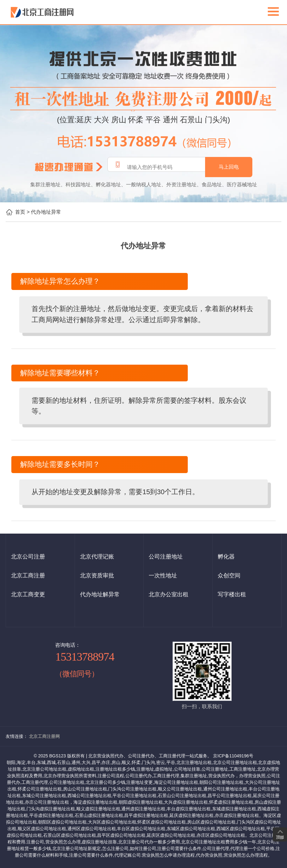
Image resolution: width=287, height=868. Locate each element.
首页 (20, 212)
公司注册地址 (166, 557)
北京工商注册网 (44, 736)
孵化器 (226, 557)
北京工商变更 (28, 594)
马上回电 (229, 167)
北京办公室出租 (169, 594)
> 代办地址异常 (44, 212)
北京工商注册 (28, 576)
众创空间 (229, 576)
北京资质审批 (97, 576)
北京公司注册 (28, 557)
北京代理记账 (97, 557)
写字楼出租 (232, 594)
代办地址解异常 (100, 594)
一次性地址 (163, 576)
